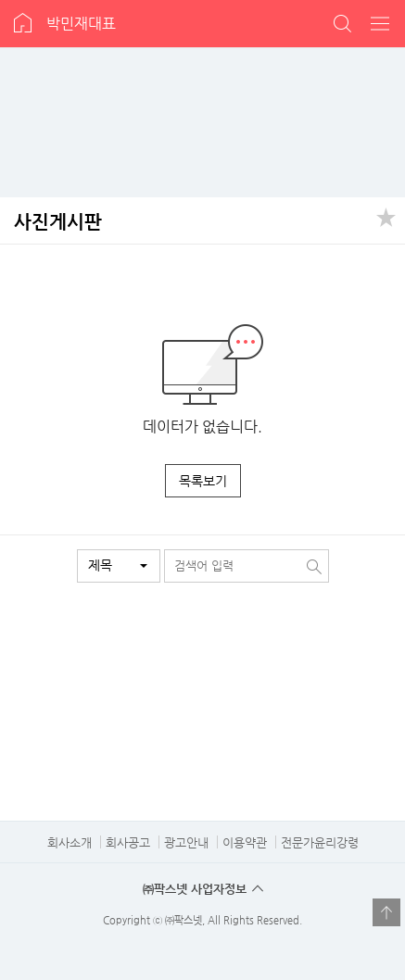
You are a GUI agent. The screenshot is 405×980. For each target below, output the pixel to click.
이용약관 (245, 842)
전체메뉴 (381, 23)
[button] (119, 566)
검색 (343, 23)
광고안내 (186, 842)
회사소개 (70, 842)
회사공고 (128, 842)
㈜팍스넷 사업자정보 (195, 889)
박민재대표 (81, 24)
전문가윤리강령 (320, 842)
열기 (386, 912)
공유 (386, 216)
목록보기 (203, 481)
